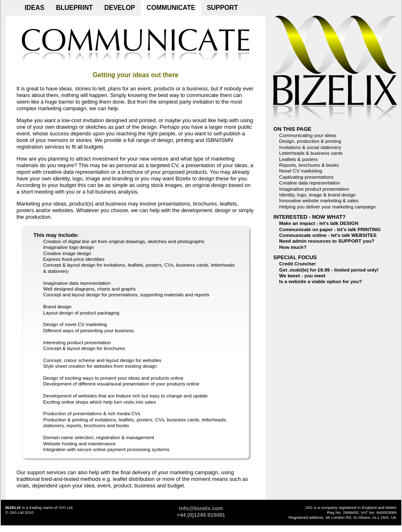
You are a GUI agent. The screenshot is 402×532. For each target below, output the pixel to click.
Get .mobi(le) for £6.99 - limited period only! (329, 270)
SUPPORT (222, 8)
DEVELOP (120, 8)
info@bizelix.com (201, 508)
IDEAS (35, 8)
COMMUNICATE (171, 8)
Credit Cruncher (297, 264)
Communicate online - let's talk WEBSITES (328, 235)
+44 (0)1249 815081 (201, 515)
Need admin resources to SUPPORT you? (327, 241)
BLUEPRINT (74, 8)
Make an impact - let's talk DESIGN (319, 223)
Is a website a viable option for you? (320, 281)
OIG (62, 507)
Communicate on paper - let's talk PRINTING (330, 229)
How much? (293, 247)
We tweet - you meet (302, 275)
